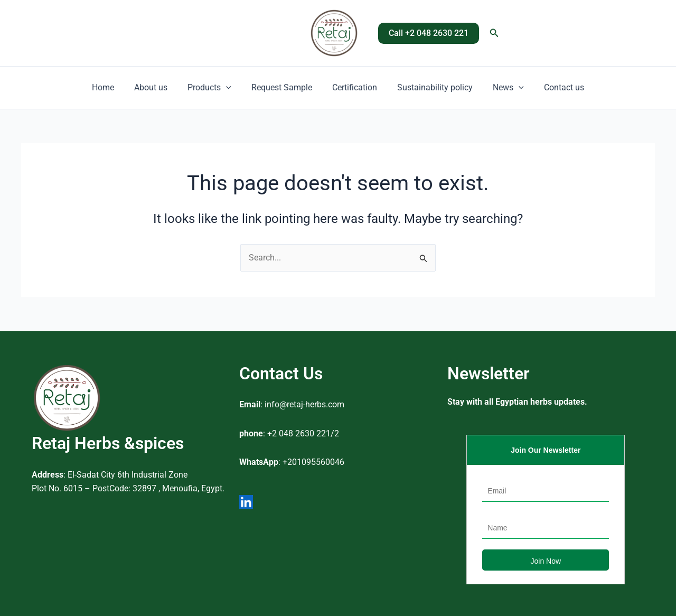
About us (159, 87)
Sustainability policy (430, 87)
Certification (353, 87)
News (500, 88)
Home (114, 87)
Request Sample (283, 87)
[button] (429, 33)
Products (214, 88)
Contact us (553, 87)
